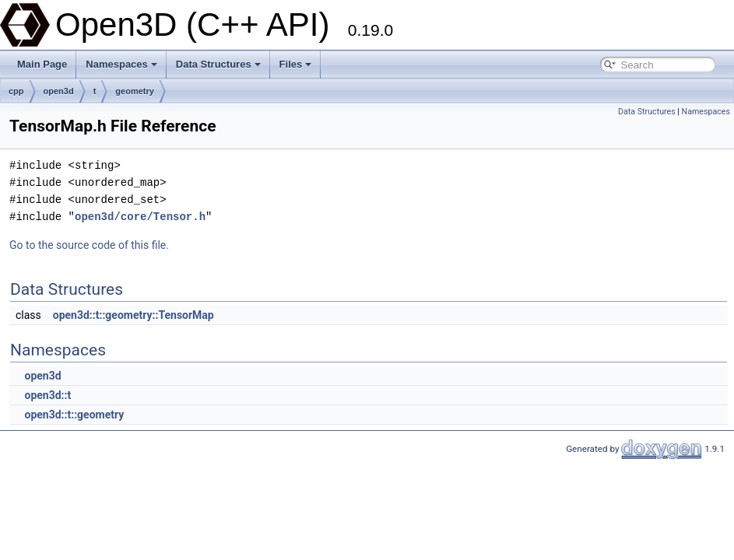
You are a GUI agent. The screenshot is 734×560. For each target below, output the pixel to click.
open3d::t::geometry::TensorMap (133, 315)
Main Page (42, 64)
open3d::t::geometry (74, 415)
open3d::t (47, 395)
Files (296, 64)
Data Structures (218, 64)
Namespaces (121, 64)
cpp (16, 91)
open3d (59, 91)
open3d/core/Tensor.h (140, 217)
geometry (135, 91)
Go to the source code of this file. (89, 245)
